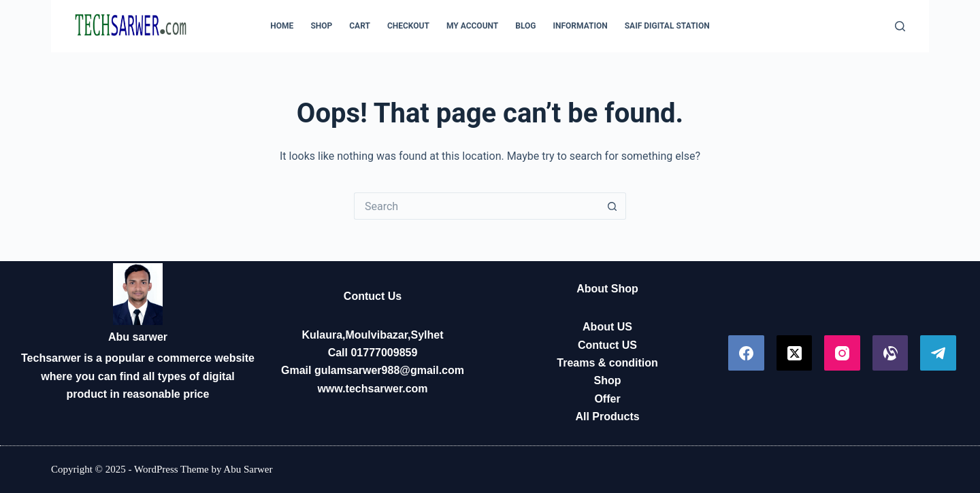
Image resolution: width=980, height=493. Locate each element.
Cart (360, 26)
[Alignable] (891, 353)
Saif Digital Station (667, 26)
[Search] (900, 26)
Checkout (408, 26)
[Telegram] (938, 353)
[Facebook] (746, 353)
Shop (321, 26)
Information (581, 26)
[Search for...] (476, 206)
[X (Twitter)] (795, 353)
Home (282, 26)
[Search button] (612, 206)
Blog (525, 26)
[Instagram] (842, 353)
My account (472, 26)
